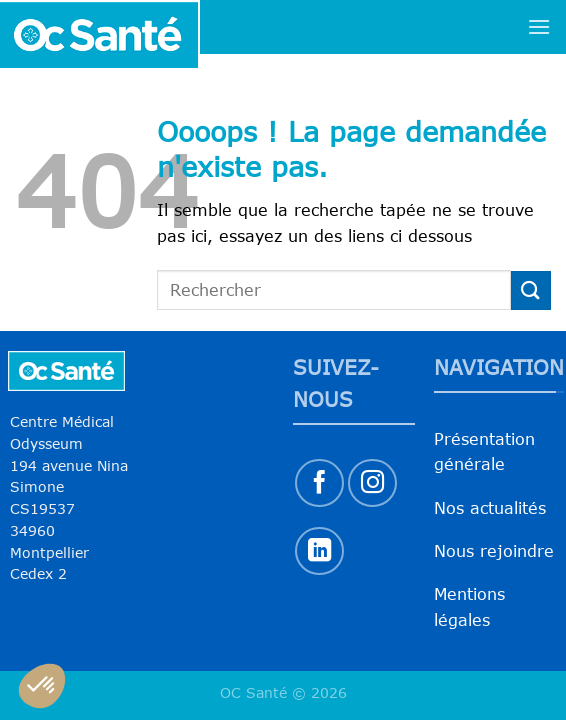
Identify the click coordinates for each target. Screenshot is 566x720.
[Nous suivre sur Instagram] (372, 483)
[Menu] (539, 26)
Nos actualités (490, 508)
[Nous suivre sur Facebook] (319, 483)
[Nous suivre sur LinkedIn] (319, 551)
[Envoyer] (531, 290)
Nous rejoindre (494, 551)
